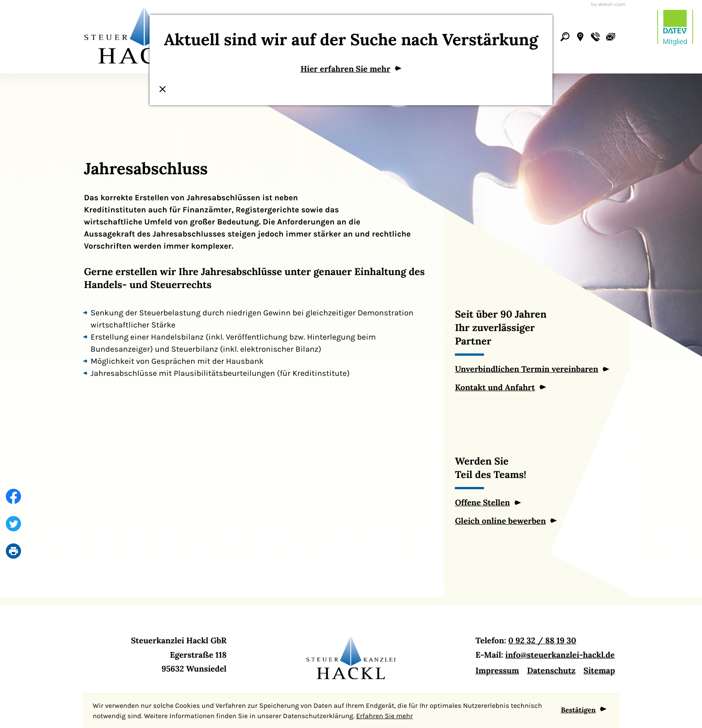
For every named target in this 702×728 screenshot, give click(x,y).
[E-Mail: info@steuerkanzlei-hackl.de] (611, 37)
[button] (580, 37)
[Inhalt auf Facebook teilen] (10, 497)
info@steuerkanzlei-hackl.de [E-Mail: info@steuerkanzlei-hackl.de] (560, 655)
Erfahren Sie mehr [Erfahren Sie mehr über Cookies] (384, 716)
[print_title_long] (10, 551)
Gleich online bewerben (500, 521)
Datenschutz (551, 671)
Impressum (497, 671)
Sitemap (599, 671)
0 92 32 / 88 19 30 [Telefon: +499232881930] (542, 640)
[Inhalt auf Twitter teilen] (10, 524)
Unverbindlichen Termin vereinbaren (526, 369)
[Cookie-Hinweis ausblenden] (584, 711)
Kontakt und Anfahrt (495, 387)
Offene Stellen (482, 502)
